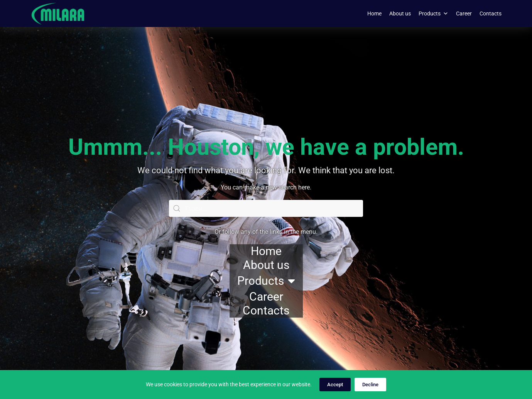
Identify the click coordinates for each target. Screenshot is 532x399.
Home (374, 14)
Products (433, 14)
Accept (335, 385)
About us (400, 14)
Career (464, 14)
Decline (370, 385)
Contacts (491, 14)
